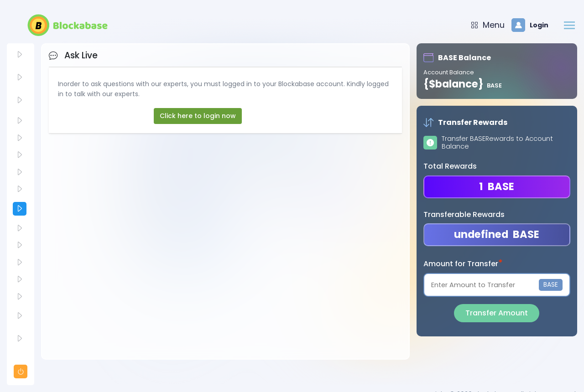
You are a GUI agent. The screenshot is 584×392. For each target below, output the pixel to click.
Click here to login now (198, 116)
